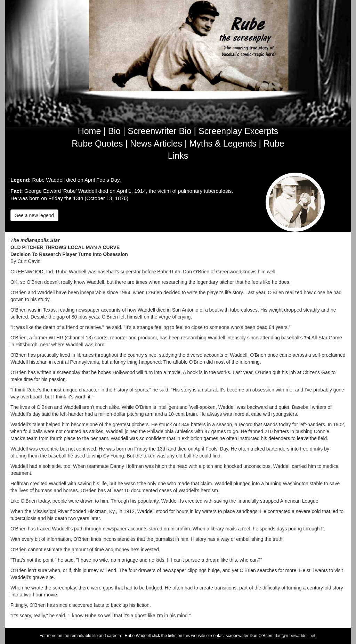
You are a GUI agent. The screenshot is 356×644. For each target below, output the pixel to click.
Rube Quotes (97, 143)
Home (90, 131)
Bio (114, 131)
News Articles (156, 143)
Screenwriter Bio (159, 131)
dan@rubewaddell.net (295, 636)
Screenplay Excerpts (238, 131)
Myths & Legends (223, 143)
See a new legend (34, 215)
